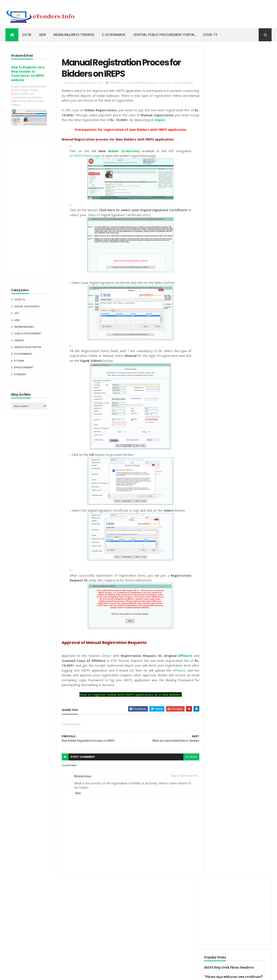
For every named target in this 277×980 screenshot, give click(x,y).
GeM (43, 35)
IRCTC (251, 918)
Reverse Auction (248, 940)
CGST (224, 902)
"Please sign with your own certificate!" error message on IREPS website (235, 151)
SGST (192, 948)
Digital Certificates (27, 306)
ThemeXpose (28, 974)
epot (106, 656)
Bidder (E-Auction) (122, 151)
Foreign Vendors (198, 918)
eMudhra (217, 955)
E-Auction (164, 83)
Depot (159, 120)
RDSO (229, 940)
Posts (103, 902)
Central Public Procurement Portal (164, 35)
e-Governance (114, 35)
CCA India (209, 902)
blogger (189, 757)
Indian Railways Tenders (74, 35)
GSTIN (27, 35)
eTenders (20, 374)
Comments (107, 908)
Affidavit (183, 656)
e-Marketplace (197, 955)
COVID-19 (210, 35)
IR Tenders (255, 227)
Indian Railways (24, 327)
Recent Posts (222, 227)
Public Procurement (28, 333)
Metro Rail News (233, 933)
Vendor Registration (28, 347)
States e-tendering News (216, 948)
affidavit (177, 671)
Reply (77, 794)
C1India (193, 902)
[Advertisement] (193, 14)
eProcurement (24, 367)
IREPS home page (87, 156)
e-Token (19, 361)
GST (17, 313)
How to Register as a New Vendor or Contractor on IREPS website (28, 74)
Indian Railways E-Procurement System (237, 925)
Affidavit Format (119, 83)
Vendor (19, 340)
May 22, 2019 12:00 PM (182, 776)
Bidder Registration (144, 83)
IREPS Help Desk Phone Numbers (237, 136)
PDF (217, 940)
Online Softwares (199, 940)
